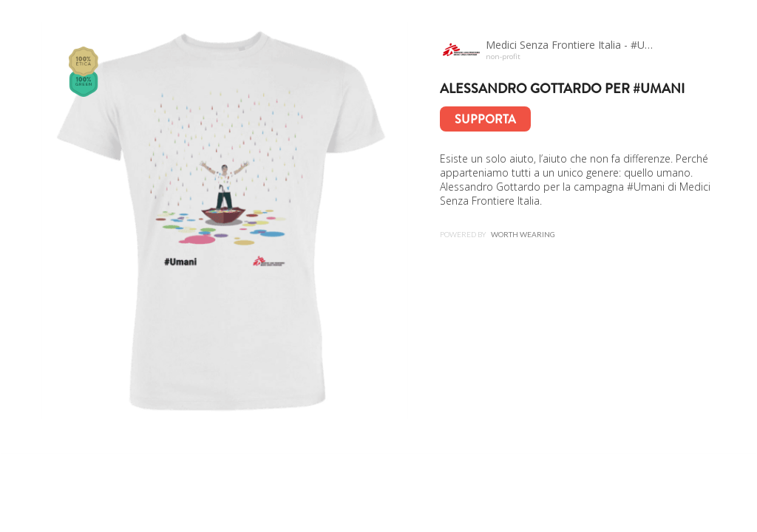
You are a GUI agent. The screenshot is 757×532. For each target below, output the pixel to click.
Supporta (485, 119)
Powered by (498, 234)
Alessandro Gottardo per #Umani (562, 89)
